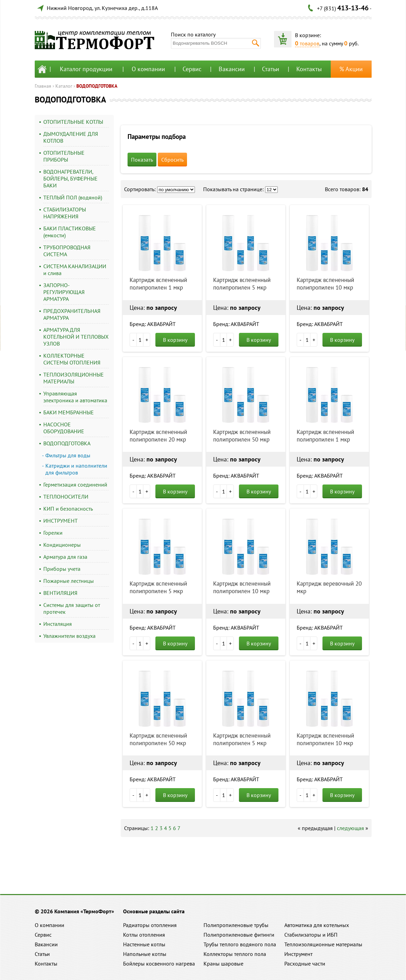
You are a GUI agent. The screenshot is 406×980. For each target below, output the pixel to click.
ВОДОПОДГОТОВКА (97, 86)
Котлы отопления (144, 935)
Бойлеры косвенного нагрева (159, 963)
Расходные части (305, 963)
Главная (43, 86)
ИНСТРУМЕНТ (61, 521)
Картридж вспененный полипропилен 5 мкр (242, 284)
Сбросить (172, 160)
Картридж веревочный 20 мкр (329, 587)
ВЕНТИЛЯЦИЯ (60, 593)
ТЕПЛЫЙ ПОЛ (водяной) (73, 197)
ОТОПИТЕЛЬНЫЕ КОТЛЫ (73, 122)
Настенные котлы (144, 944)
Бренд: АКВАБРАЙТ (153, 324)
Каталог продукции (86, 69)
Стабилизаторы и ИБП (311, 935)
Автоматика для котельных (317, 925)
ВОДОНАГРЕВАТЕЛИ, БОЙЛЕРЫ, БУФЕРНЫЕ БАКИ (70, 178)
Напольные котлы (145, 954)
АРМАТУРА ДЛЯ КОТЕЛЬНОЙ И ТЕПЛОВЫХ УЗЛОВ (76, 337)
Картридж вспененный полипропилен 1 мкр (158, 284)
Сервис (192, 69)
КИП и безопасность (68, 509)
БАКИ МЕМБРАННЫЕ (69, 412)
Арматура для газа (65, 557)
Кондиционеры (62, 545)
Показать (142, 160)
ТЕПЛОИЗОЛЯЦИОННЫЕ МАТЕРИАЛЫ (74, 378)
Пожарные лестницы (69, 581)
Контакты (309, 69)
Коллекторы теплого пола (235, 954)
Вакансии (232, 69)
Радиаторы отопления (150, 925)
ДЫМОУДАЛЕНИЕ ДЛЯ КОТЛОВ (71, 137)
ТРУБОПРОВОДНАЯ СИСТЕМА (67, 251)
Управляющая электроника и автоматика (75, 397)
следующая (350, 828)
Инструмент (298, 954)
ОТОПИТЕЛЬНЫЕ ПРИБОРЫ (64, 156)
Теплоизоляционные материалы (323, 944)
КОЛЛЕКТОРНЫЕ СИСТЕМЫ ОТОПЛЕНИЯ (72, 359)
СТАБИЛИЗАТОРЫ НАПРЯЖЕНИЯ (65, 213)
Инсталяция (58, 624)
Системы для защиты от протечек (72, 608)
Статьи (271, 69)
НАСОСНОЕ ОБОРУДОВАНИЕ (64, 428)
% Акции (351, 69)
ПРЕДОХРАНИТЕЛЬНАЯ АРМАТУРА (72, 314)
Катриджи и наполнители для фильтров (76, 469)
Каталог (64, 86)
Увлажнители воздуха (69, 636)
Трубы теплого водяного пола (240, 944)
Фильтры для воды (68, 455)
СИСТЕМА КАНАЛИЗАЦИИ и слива (75, 270)
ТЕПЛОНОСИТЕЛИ (66, 497)
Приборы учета (62, 569)
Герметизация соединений (75, 484)
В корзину (175, 340)
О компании (148, 69)
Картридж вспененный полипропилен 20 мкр (158, 436)
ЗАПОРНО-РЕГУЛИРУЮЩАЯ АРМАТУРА (64, 292)
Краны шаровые (223, 963)
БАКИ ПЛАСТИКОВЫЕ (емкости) (70, 232)
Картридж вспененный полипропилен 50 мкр (242, 436)
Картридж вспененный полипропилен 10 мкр (325, 284)
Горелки (53, 533)
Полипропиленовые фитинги (239, 935)
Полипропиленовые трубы (236, 925)
